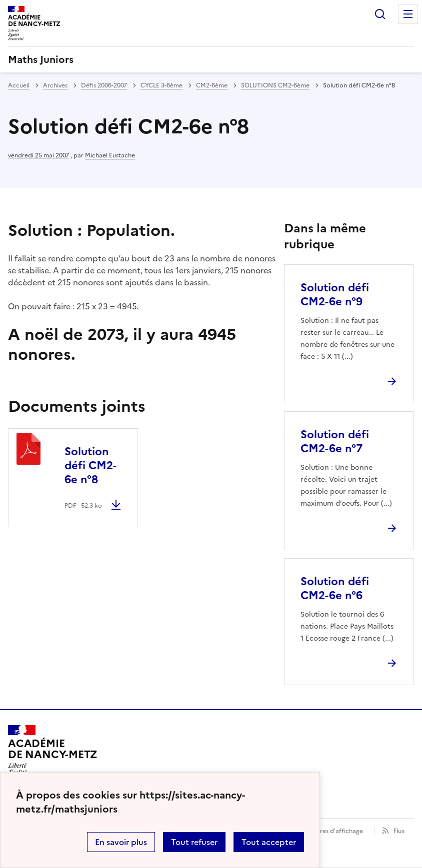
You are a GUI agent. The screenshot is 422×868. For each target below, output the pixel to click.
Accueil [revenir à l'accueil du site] (19, 85)
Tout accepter (269, 842)
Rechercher (380, 14)
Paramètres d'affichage (329, 831)
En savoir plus (121, 842)
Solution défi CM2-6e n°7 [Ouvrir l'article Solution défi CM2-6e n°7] (335, 441)
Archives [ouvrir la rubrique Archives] (55, 85)
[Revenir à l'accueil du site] (53, 754)
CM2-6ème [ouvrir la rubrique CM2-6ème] (212, 85)
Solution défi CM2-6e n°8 (90, 465)
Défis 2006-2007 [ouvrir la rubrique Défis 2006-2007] (104, 85)
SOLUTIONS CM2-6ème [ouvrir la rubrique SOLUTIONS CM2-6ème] (275, 85)
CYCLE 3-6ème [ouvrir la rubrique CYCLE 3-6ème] (161, 85)
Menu (408, 14)
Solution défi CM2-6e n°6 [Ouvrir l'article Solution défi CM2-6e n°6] (335, 588)
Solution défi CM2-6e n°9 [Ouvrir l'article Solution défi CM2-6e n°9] (335, 295)
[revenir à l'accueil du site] (211, 59)
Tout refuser (194, 842)
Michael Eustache (110, 155)
